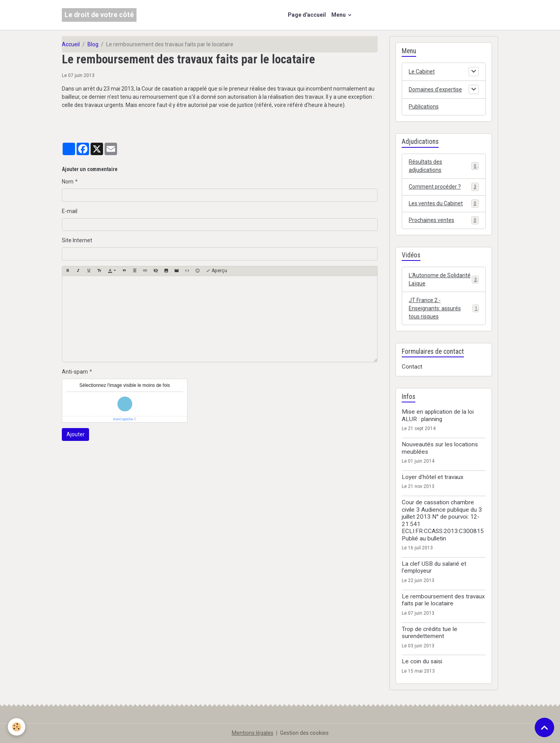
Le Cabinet (422, 72)
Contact (412, 367)
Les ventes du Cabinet (444, 203)
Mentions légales (253, 733)
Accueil (71, 44)
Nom (68, 182)
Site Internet (77, 240)
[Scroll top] (544, 727)
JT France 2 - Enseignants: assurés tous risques (444, 308)
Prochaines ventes (444, 220)
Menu (339, 15)
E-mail (70, 211)
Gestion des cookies (304, 733)
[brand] (99, 15)
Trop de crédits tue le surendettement (430, 633)
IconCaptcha (123, 419)
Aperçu (216, 271)
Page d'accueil (307, 15)
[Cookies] (17, 727)
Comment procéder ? (444, 187)
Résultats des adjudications (444, 166)
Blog (93, 44)
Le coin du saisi (422, 661)
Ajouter (76, 434)
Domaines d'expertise (435, 89)
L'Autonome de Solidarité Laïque (444, 279)
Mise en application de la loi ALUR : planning (438, 415)
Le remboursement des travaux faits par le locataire (443, 600)
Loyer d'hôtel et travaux (433, 477)
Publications (424, 107)
